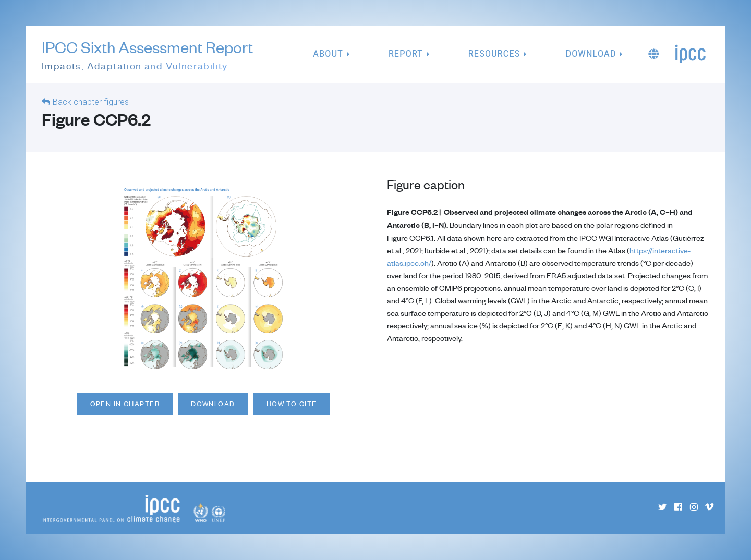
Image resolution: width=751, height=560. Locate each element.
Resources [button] (494, 53)
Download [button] (591, 53)
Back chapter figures (91, 102)
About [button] (328, 53)
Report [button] (406, 53)
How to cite (292, 404)
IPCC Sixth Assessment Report (147, 55)
